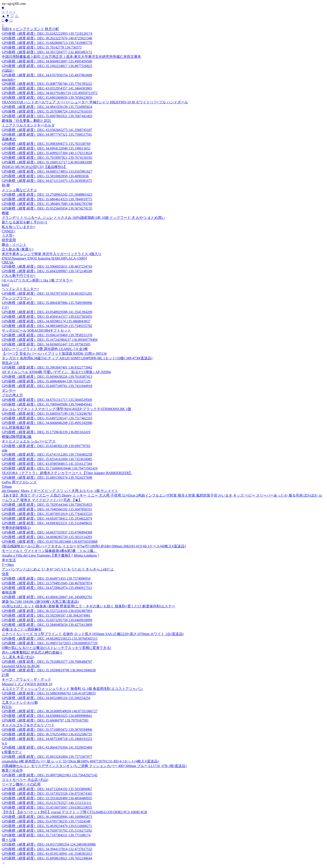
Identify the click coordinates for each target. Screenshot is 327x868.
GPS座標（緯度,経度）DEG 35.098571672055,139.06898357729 (50, 643)
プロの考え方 (12, 395)
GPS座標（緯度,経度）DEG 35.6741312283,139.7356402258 (47, 454)
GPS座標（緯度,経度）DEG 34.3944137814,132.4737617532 (47, 849)
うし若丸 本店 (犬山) (18, 657)
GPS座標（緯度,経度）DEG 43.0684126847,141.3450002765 (47, 597)
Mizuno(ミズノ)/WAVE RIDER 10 (27, 684)
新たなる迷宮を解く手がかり (25, 222)
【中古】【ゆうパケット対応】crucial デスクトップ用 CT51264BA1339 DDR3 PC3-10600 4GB (74, 812)
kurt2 (6, 285)
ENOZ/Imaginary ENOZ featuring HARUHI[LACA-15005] (44, 258)
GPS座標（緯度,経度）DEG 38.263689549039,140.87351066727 (50, 711)
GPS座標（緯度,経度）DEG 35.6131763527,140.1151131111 (47, 803)
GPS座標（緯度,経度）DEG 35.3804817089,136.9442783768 (47, 204)
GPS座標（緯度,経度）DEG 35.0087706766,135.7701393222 (47, 84)
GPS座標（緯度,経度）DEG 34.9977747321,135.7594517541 (47, 134)
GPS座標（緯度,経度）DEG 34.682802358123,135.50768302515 (50, 639)
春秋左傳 (9, 592)
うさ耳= (8, 235)
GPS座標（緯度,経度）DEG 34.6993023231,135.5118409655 (47, 523)
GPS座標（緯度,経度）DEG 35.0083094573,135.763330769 (46, 144)
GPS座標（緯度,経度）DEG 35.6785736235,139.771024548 (46, 821)
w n (4, 743)
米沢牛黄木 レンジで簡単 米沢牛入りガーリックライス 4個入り (52, 254)
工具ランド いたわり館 (20, 703)
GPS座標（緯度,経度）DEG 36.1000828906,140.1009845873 (47, 817)
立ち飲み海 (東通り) (18, 249)
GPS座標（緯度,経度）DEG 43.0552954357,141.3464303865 (47, 88)
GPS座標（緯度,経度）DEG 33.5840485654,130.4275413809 (47, 625)
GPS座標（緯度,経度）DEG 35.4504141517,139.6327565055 (47, 317)
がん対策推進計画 (16, 427)
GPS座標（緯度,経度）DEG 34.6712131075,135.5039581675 (47, 181)
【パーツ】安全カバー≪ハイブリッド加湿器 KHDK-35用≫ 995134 (54, 354)
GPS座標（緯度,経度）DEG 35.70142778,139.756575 (42, 47)
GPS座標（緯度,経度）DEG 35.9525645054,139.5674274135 (47, 208)
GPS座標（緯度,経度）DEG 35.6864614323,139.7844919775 (47, 199)
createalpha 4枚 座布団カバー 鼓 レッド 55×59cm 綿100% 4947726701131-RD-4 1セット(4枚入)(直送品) (80, 761)
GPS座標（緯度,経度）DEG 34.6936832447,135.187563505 (46, 344)
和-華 (6, 185)
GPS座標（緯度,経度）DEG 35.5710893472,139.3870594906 (47, 730)
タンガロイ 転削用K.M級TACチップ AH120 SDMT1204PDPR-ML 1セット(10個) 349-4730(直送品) (77, 358)
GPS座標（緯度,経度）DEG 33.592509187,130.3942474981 (46, 615)
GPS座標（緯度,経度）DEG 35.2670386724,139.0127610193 (47, 111)
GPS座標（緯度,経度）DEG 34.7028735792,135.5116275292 (47, 831)
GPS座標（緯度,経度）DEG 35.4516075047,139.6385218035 (47, 807)
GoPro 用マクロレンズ (19, 482)
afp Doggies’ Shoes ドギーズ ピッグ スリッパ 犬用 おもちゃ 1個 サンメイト (60, 491)
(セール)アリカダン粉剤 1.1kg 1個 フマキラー (37, 280)
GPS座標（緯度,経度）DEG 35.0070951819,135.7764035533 (47, 514)
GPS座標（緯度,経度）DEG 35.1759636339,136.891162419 (46, 432)
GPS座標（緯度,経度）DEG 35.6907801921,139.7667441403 (47, 116)
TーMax (8, 565)
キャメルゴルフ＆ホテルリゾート (28, 725)
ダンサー (9, 390)
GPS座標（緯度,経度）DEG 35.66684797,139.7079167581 (45, 720)
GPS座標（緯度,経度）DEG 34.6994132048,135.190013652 (46, 148)
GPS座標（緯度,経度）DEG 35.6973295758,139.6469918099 (47, 620)
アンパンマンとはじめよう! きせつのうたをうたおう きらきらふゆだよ (58, 569)
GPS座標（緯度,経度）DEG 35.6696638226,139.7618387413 (47, 377)
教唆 (5, 213)
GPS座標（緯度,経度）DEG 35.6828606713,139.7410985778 (47, 43)
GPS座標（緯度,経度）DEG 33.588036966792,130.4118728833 (49, 693)
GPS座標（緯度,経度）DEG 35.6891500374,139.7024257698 (47, 478)
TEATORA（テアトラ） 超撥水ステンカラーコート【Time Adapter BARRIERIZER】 (67, 473)
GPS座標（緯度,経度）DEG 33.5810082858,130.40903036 (45, 176)
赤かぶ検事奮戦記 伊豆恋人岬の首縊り (32, 652)
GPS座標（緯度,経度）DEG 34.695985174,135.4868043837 (46, 321)
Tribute (7, 487)
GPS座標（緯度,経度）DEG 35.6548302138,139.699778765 (46, 446)
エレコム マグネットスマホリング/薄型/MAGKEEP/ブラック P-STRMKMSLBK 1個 (66, 409)
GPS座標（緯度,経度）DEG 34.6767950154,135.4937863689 (47, 75)
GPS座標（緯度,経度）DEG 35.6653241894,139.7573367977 (47, 757)
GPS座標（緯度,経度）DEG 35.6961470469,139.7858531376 (47, 335)
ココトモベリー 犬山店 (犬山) (25, 780)
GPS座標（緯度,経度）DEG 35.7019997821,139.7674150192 (47, 158)
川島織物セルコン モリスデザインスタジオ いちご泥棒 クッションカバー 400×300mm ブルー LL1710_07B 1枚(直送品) (94, 766)
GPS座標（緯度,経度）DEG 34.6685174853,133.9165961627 (47, 171)
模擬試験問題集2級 (17, 437)
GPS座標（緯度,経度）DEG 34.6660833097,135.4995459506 (47, 61)
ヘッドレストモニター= (20, 289)
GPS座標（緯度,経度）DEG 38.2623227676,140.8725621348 (47, 38)
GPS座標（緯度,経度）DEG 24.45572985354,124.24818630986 (49, 844)
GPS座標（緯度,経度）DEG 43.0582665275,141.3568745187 (47, 130)
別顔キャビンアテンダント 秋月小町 (30, 29)
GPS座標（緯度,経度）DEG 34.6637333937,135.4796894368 (47, 532)
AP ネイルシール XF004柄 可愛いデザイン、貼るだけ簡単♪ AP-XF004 (56, 372)
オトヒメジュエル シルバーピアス (29, 441)
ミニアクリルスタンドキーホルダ (28, 125)
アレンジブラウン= (17, 298)
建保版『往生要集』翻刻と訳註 (26, 121)
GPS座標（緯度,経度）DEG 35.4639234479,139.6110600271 (47, 826)
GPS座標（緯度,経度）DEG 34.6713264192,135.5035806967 (47, 789)
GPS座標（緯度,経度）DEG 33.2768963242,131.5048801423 (47, 195)
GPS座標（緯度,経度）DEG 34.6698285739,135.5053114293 (47, 537)
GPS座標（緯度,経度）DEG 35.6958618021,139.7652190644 (47, 858)
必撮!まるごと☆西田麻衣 (22, 629)
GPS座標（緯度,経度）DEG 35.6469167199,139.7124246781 (47, 414)
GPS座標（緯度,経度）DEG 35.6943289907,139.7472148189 (47, 271)
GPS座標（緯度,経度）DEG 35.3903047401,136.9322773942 (47, 367)
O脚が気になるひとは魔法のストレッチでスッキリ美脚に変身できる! (57, 648)
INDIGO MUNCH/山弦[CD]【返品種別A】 (34, 167)
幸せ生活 (9, 560)
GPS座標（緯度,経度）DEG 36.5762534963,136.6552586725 (47, 734)
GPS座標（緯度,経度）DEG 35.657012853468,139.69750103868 (50, 542)
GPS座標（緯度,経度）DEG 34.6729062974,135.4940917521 (47, 588)
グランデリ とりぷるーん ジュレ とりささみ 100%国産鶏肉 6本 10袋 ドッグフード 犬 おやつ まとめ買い (83, 218)
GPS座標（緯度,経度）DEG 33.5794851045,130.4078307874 (47, 583)
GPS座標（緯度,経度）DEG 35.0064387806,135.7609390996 (47, 303)
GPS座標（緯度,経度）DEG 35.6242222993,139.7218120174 (47, 34)
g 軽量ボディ (12, 752)
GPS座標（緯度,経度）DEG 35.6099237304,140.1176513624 (47, 153)
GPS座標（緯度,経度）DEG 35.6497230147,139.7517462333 (47, 418)
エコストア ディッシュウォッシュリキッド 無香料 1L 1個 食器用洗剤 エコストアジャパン (72, 689)
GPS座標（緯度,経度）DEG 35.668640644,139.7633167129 (46, 381)
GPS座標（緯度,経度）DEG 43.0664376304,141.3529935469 (47, 747)
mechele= (9, 79)
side (5, 450)
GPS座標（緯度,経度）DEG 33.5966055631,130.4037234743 (47, 266)
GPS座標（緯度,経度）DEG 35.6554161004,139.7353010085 (47, 459)
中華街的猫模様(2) (16, 528)
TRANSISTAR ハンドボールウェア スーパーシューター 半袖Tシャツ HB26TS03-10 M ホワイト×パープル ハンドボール (95, 102)
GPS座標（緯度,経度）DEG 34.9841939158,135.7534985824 (47, 107)
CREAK (8, 262)
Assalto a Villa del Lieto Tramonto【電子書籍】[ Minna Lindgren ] (50, 555)
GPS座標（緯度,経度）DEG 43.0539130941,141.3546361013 (47, 854)
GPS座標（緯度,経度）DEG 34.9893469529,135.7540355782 (47, 326)
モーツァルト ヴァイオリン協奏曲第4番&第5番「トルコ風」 (49, 551)
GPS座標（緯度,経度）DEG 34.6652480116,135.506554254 (46, 698)
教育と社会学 (12, 770)
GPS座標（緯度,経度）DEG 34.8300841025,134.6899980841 (47, 716)
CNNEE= (9, 231)
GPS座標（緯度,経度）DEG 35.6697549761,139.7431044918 (47, 386)
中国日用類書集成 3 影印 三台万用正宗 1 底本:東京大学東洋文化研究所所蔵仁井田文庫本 (71, 57)
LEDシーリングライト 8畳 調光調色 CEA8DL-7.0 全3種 (45, 349)
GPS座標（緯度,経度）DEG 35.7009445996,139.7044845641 (47, 404)
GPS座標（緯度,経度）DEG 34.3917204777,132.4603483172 (47, 52)
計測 (5, 675)
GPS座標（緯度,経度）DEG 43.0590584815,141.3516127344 (47, 464)
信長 (5, 574)
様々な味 (9, 840)
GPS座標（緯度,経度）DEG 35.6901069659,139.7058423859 (47, 98)
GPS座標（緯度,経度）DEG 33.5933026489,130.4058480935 (47, 798)
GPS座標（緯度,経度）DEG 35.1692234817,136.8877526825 (47, 66)
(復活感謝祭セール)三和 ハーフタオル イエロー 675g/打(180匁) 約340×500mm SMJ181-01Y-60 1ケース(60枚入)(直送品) (94, 546)
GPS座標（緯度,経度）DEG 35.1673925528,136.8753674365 (47, 794)
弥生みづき (11, 363)
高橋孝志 (9, 139)
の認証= (8, 70)
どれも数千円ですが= (19, 276)
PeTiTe (7, 707)
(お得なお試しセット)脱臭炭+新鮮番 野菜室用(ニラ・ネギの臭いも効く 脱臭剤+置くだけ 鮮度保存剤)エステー (88, 606)
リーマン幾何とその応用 (21, 784)
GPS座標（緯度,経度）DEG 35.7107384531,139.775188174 (46, 835)
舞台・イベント (14, 245)
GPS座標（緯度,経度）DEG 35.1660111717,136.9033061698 (47, 162)
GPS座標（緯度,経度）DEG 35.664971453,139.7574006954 (46, 578)
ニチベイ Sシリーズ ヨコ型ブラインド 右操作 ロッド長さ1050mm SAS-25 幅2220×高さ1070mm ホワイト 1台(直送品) (93, 634)
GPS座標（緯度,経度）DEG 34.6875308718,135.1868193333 (47, 739)
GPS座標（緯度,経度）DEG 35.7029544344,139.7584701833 (47, 505)
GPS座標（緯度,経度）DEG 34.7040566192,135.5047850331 (47, 509)
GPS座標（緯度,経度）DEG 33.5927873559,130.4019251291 (47, 293)
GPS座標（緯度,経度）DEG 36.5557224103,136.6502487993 (47, 611)
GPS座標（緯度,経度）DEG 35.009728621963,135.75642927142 (50, 775)
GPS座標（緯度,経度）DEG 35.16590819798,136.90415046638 (49, 670)
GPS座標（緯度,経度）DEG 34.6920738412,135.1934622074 (47, 518)
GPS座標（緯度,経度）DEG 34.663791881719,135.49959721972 (50, 93)
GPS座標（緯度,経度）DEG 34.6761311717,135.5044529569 (47, 400)
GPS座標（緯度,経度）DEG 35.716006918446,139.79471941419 (50, 468)
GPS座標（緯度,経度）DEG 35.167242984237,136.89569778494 (50, 340)
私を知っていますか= (19, 227)
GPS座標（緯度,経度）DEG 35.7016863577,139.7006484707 (47, 662)
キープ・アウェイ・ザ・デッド (26, 679)
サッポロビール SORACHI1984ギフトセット (36, 330)
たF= (6, 307)
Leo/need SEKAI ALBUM (21, 666)
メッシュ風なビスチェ (19, 190)
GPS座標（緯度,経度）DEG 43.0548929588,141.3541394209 (47, 312)
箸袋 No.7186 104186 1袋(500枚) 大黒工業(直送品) (40, 602)
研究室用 (9, 240)
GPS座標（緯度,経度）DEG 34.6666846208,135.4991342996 (47, 423)
